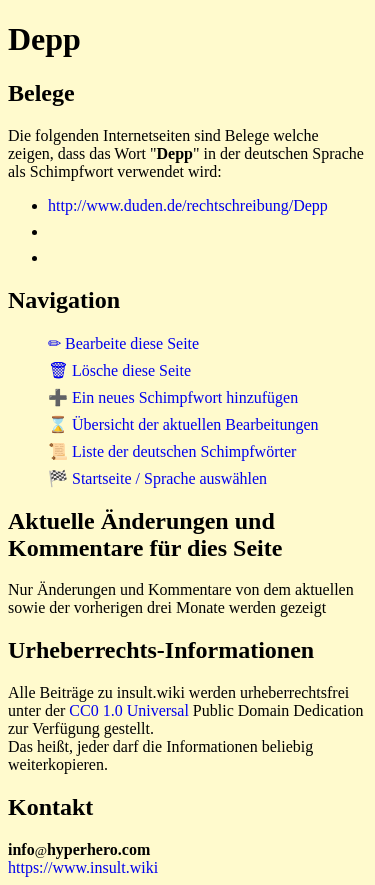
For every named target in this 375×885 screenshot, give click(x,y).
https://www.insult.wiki (83, 867)
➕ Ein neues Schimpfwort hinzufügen (173, 397)
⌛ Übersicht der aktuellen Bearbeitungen (183, 424)
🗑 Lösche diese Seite (119, 370)
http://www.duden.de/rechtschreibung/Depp (188, 205)
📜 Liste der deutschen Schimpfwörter (172, 451)
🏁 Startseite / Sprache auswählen (157, 478)
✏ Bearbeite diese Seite (123, 343)
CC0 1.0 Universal (129, 710)
